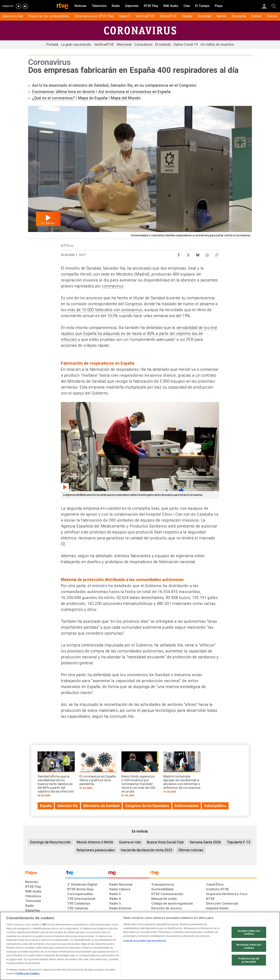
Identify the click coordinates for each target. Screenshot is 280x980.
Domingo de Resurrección (50, 842)
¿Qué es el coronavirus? (53, 98)
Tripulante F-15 (238, 842)
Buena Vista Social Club (165, 842)
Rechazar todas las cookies (249, 946)
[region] (140, 946)
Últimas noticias (191, 850)
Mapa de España (93, 98)
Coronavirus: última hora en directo (64, 92)
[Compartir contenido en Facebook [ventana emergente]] (179, 254)
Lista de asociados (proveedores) (144, 941)
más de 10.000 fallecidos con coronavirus (105, 310)
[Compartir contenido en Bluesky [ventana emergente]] (198, 254)
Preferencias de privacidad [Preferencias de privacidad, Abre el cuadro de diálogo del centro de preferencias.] (249, 960)
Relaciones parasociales (96, 850)
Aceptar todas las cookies (249, 932)
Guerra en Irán (130, 842)
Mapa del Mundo (126, 98)
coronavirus (113, 286)
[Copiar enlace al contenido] (217, 254)
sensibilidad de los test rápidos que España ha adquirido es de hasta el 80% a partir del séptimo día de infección (139, 334)
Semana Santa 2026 (205, 842)
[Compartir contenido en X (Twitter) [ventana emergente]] (188, 254)
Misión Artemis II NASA (95, 842)
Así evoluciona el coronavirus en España (134, 92)
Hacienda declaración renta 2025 (147, 850)
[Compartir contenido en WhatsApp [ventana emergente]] (207, 254)
